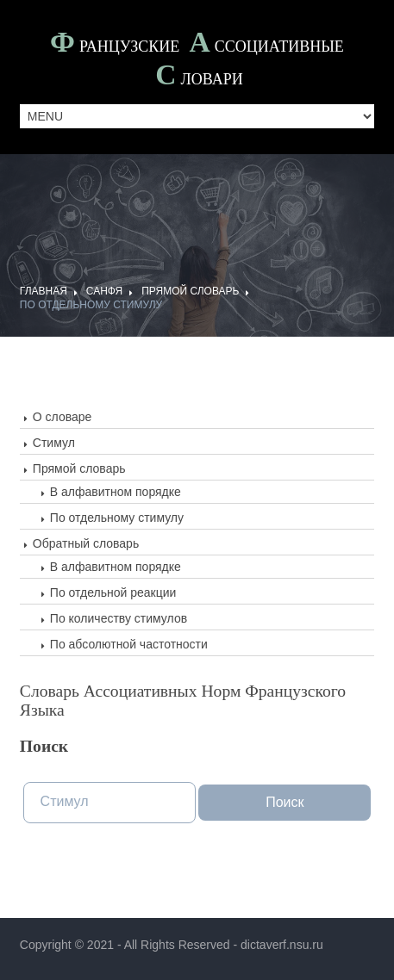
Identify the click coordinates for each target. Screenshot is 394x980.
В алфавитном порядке (116, 492)
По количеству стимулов (119, 618)
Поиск (285, 802)
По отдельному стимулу (91, 305)
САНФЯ (104, 291)
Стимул (54, 443)
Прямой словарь (190, 291)
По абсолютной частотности (129, 644)
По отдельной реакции (113, 592)
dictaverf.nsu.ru (282, 945)
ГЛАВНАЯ (44, 291)
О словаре (63, 417)
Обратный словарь (86, 543)
